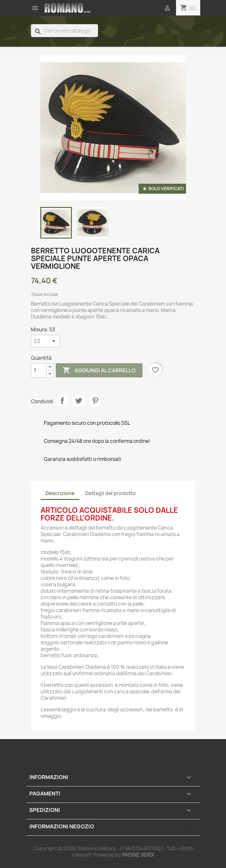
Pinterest (95, 401)
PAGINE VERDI (138, 855)
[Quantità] (39, 370)
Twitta (79, 401)
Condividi (62, 401)
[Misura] (45, 341)
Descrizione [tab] (60, 493)
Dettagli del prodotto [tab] (110, 493)
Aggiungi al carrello (99, 370)
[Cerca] (64, 31)
